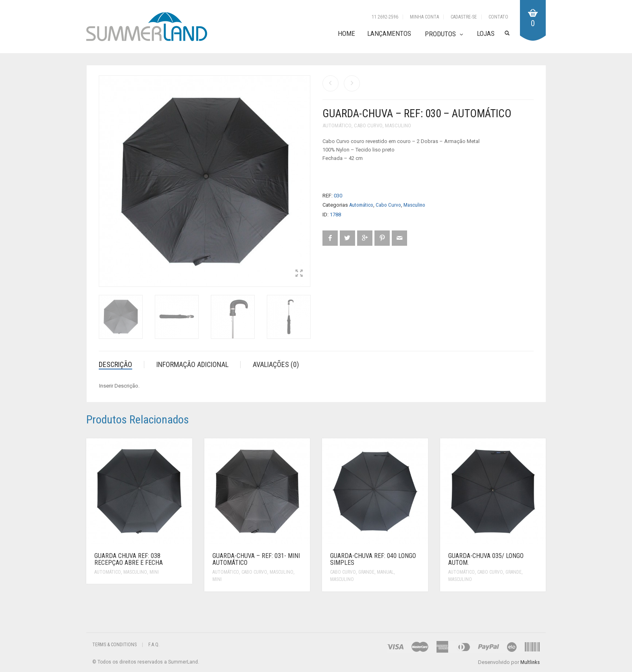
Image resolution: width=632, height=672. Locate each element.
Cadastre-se (464, 17)
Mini (154, 572)
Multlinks (530, 662)
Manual (385, 572)
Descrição (115, 364)
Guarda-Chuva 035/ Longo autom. (486, 559)
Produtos (440, 34)
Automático (337, 125)
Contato (498, 17)
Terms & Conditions (114, 645)
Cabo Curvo (368, 125)
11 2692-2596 (385, 17)
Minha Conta (424, 17)
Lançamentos (389, 33)
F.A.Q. (154, 645)
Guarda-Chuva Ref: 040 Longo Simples (373, 559)
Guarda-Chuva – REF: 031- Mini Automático (256, 559)
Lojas (486, 33)
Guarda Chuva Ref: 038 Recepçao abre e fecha (129, 559)
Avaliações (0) (276, 364)
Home (346, 33)
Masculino (398, 125)
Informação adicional (192, 364)
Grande (366, 572)
